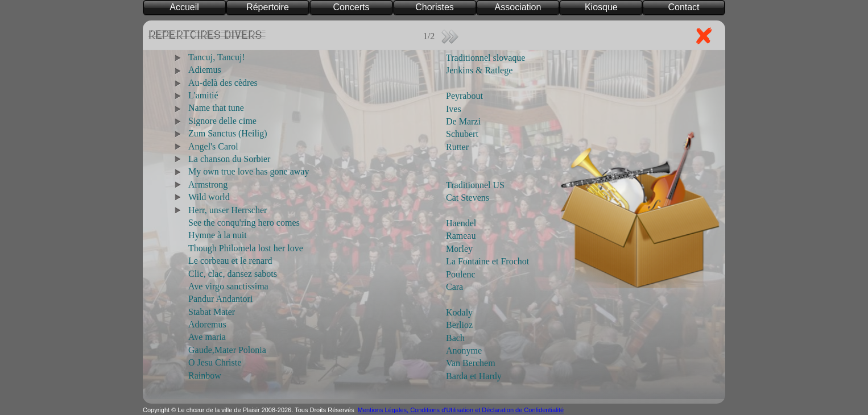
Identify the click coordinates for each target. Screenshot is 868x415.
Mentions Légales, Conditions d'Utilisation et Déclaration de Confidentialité (461, 410)
